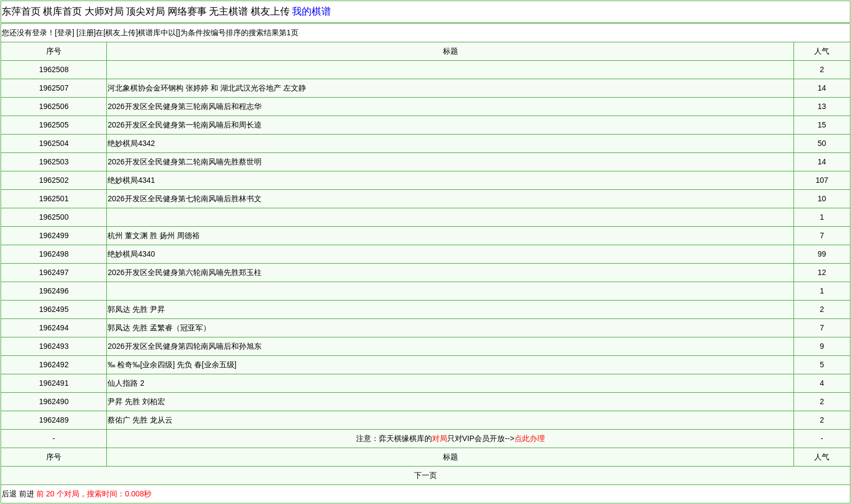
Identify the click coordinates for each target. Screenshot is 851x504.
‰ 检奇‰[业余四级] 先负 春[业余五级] (172, 365)
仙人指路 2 (126, 383)
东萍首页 (21, 11)
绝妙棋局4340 (131, 254)
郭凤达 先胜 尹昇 (136, 309)
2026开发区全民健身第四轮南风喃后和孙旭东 (184, 346)
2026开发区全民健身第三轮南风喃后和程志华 (184, 106)
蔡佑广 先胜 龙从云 (140, 420)
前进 (27, 494)
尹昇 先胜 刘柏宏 (136, 401)
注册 (86, 33)
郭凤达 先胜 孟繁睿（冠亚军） (159, 328)
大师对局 (104, 11)
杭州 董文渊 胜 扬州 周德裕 (154, 235)
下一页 (426, 475)
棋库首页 (62, 11)
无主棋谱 (228, 11)
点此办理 (530, 438)
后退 (9, 494)
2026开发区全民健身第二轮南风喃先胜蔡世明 (184, 162)
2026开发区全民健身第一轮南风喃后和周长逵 (184, 125)
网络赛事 (187, 11)
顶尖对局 (145, 11)
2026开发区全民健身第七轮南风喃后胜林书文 (184, 199)
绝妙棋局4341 (131, 180)
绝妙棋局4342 (131, 143)
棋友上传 (270, 11)
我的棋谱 (312, 11)
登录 (65, 33)
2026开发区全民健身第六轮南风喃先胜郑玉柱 (184, 272)
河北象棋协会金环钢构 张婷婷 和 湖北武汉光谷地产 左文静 (207, 88)
